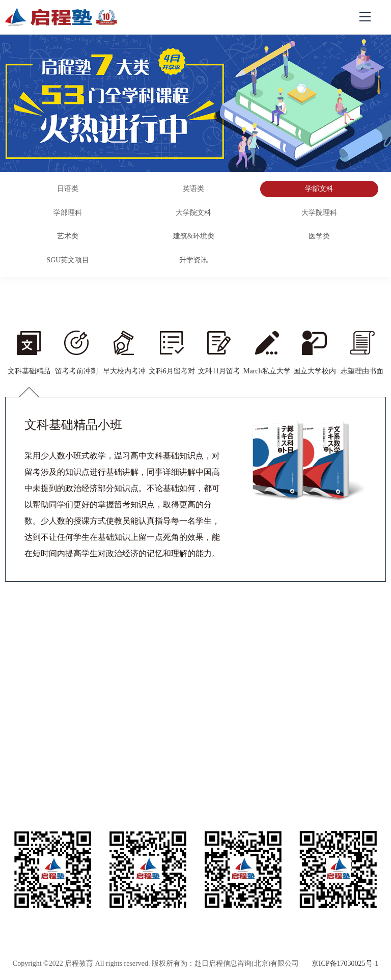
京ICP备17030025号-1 (345, 963)
